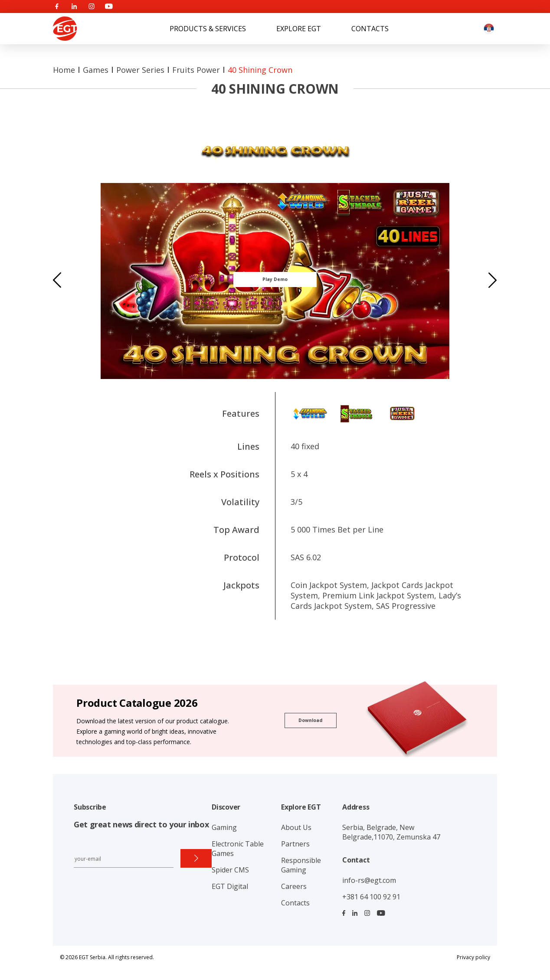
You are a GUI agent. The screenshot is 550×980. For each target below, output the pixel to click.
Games (96, 70)
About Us (296, 827)
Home (64, 70)
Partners (295, 844)
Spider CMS (230, 870)
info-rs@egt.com (369, 880)
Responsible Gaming (301, 865)
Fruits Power (196, 70)
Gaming (224, 827)
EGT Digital (230, 886)
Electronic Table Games (238, 849)
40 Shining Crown (260, 70)
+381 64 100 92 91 (371, 897)
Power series (140, 70)
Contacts (370, 29)
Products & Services (208, 29)
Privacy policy (473, 957)
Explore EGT (299, 29)
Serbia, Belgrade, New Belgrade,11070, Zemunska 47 (391, 832)
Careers (294, 886)
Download (310, 720)
